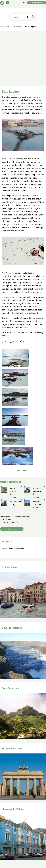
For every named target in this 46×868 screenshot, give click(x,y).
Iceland (19, 26)
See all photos (21, 470)
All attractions (6, 26)
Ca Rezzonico (9, 567)
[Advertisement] (22, 63)
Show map (12, 529)
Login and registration (37, 3)
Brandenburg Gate (12, 749)
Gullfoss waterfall (12, 628)
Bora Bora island (11, 688)
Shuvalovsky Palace (13, 809)
